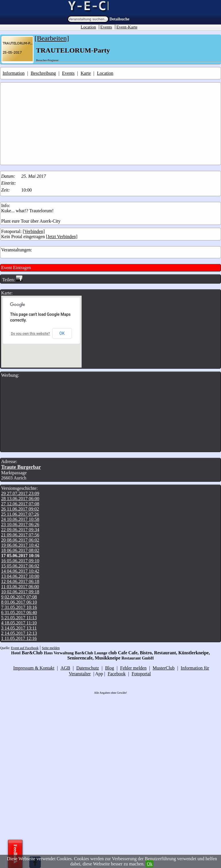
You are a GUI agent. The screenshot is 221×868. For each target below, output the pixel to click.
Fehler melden (133, 668)
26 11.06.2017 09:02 (20, 509)
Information (14, 73)
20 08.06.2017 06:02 (20, 540)
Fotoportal (141, 674)
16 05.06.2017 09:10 (20, 561)
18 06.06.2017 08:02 (20, 550)
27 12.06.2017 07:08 (20, 504)
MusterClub (164, 668)
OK (62, 333)
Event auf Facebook (25, 648)
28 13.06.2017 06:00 (20, 499)
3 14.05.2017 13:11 (19, 628)
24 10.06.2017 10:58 (20, 519)
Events (106, 27)
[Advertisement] (111, 124)
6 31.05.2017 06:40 (19, 612)
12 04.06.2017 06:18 (20, 581)
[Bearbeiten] (52, 38)
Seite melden (51, 648)
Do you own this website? (30, 334)
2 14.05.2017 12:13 (19, 633)
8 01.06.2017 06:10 (19, 602)
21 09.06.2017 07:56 (20, 535)
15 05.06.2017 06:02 (20, 566)
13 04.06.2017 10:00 (20, 576)
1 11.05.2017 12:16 (19, 638)
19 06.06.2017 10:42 (20, 545)
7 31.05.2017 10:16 (19, 607)
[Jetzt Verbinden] (62, 237)
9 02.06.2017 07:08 (19, 597)
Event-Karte (127, 27)
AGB (65, 668)
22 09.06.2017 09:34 (20, 530)
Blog (110, 668)
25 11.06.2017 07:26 (20, 514)
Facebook (117, 674)
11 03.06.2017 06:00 (20, 587)
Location (88, 27)
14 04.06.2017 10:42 (20, 571)
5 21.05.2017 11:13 (19, 618)
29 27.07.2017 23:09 (20, 493)
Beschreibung (43, 73)
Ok (150, 864)
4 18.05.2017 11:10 (19, 623)
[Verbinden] (34, 231)
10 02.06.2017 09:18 (20, 592)
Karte (86, 73)
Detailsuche (119, 19)
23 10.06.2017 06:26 (20, 524)
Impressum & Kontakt (34, 668)
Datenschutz (88, 668)
